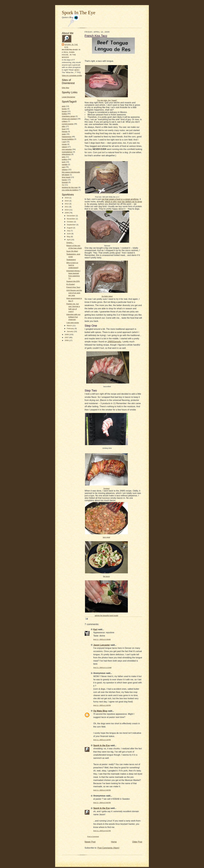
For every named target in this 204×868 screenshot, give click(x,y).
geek (64, 134)
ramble (65, 164)
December (71, 216)
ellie (63, 126)
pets (64, 157)
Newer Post (90, 842)
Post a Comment (93, 836)
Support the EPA (73, 281)
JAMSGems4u (114, 342)
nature (64, 147)
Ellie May (66, 88)
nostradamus (67, 152)
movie (64, 144)
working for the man (70, 187)
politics (65, 159)
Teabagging (71, 260)
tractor (64, 180)
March (70, 326)
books (64, 109)
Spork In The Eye (79, 13)
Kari (95, 629)
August (70, 228)
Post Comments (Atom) (108, 848)
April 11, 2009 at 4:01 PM (102, 831)
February (71, 328)
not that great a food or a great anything (120, 199)
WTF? (77, 70)
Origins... (70, 243)
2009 (67, 213)
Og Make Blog (100, 711)
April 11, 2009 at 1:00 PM (102, 705)
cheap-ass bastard (69, 119)
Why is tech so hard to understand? (72, 265)
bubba (64, 114)
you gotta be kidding (70, 190)
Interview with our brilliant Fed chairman (73, 317)
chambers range (68, 116)
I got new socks (73, 323)
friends (65, 132)
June (69, 234)
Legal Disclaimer (69, 97)
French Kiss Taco (73, 287)
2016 (67, 198)
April (69, 240)
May (69, 237)
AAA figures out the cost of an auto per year (74, 293)
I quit (64, 142)
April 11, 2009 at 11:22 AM (102, 667)
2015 (67, 201)
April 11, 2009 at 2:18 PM (102, 740)
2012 (67, 204)
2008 (67, 335)
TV (63, 185)
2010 (67, 210)
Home (114, 842)
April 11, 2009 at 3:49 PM (102, 790)
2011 (67, 207)
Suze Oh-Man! (72, 251)
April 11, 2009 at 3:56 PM (102, 803)
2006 (67, 340)
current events (68, 124)
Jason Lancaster (102, 645)
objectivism (66, 154)
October (70, 222)
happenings (67, 137)
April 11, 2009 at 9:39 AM (102, 639)
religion (65, 170)
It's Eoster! (71, 284)
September (71, 225)
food (64, 129)
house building (68, 139)
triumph (65, 182)
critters (65, 121)
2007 (67, 337)
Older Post (137, 842)
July (69, 231)
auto (64, 106)
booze (64, 111)
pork (64, 162)
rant (63, 167)
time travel (66, 177)
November (71, 219)
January (70, 331)
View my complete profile (72, 76)
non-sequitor (67, 149)
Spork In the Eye (71, 46)
